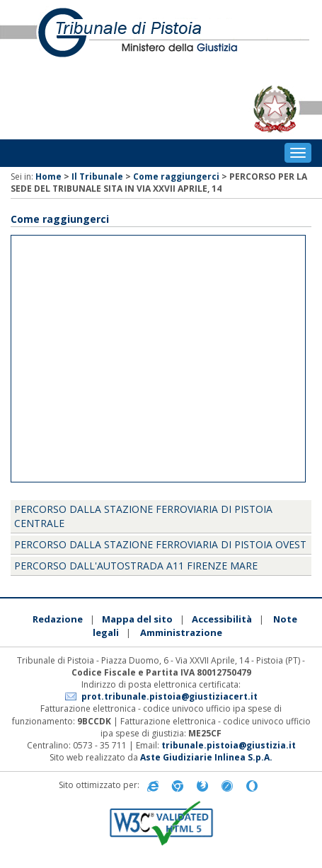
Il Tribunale (97, 177)
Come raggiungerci (176, 177)
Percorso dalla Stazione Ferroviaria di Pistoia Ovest (160, 544)
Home (48, 177)
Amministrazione (181, 632)
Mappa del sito (137, 619)
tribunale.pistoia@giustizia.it (229, 745)
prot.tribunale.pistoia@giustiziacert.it (169, 696)
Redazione (58, 619)
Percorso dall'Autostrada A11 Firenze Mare (136, 566)
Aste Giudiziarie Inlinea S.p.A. (206, 757)
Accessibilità (222, 619)
